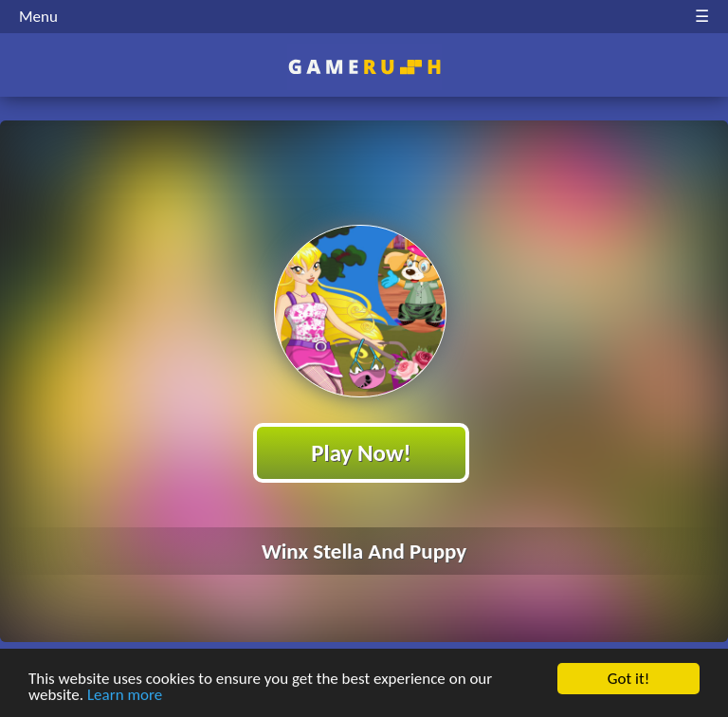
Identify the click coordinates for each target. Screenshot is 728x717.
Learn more (125, 696)
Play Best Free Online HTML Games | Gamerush (364, 67)
